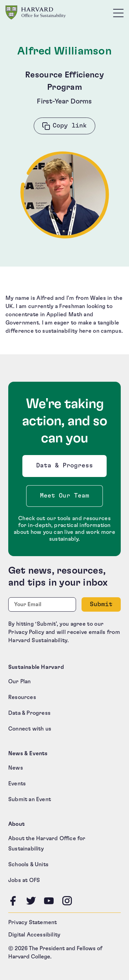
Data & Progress (66, 468)
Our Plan (20, 682)
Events (17, 784)
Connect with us (30, 729)
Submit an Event (30, 799)
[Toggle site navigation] (118, 13)
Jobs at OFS (24, 880)
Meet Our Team (64, 496)
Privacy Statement (33, 922)
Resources (22, 697)
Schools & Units (28, 865)
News (16, 768)
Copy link (70, 126)
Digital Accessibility (34, 935)
